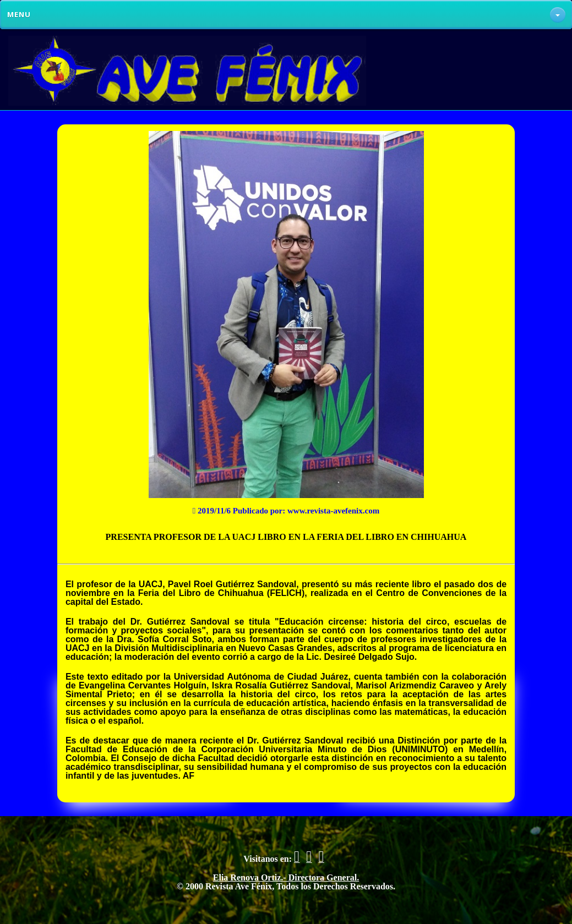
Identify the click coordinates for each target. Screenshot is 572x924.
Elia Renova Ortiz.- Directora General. (286, 877)
